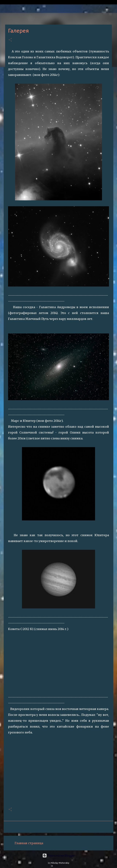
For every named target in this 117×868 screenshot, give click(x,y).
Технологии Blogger (59, 856)
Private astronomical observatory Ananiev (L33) (43, 2)
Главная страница (29, 843)
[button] (10, 40)
